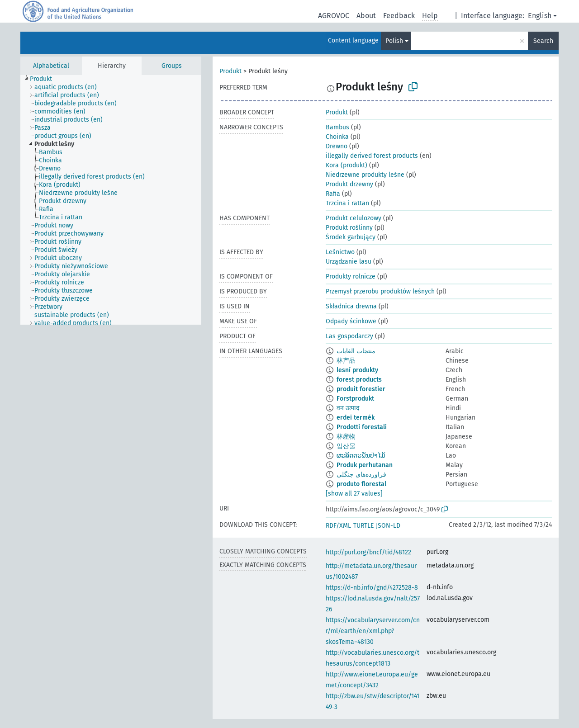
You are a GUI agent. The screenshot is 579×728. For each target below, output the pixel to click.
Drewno (337, 146)
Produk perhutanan (365, 465)
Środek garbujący (351, 237)
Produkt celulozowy (354, 218)
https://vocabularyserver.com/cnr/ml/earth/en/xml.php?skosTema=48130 (373, 631)
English (540, 16)
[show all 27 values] (354, 494)
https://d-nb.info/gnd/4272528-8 (372, 588)
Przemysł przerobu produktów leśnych (380, 291)
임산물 (346, 446)
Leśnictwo (340, 252)
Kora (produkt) (346, 165)
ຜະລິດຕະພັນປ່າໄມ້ (361, 456)
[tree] (111, 200)
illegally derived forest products (372, 156)
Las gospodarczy (349, 336)
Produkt (230, 71)
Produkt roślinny (349, 228)
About (366, 16)
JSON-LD (388, 526)
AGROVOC (334, 16)
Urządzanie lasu (349, 262)
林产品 (346, 361)
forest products (359, 380)
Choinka (337, 137)
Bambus (337, 127)
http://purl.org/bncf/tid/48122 (368, 552)
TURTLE (363, 526)
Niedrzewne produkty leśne (365, 175)
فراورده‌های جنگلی (361, 475)
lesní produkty (357, 370)
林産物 (346, 437)
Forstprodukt (355, 399)
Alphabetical (51, 66)
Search (543, 41)
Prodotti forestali (362, 427)
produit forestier (361, 389)
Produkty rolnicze (351, 277)
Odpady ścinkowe (351, 321)
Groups (172, 66)
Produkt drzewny (349, 184)
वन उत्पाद (348, 408)
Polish (394, 41)
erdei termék (356, 418)
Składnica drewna (351, 306)
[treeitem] (45, 79)
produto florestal (361, 484)
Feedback (399, 16)
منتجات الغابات (356, 351)
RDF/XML (338, 526)
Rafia (333, 194)
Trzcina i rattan (347, 203)
